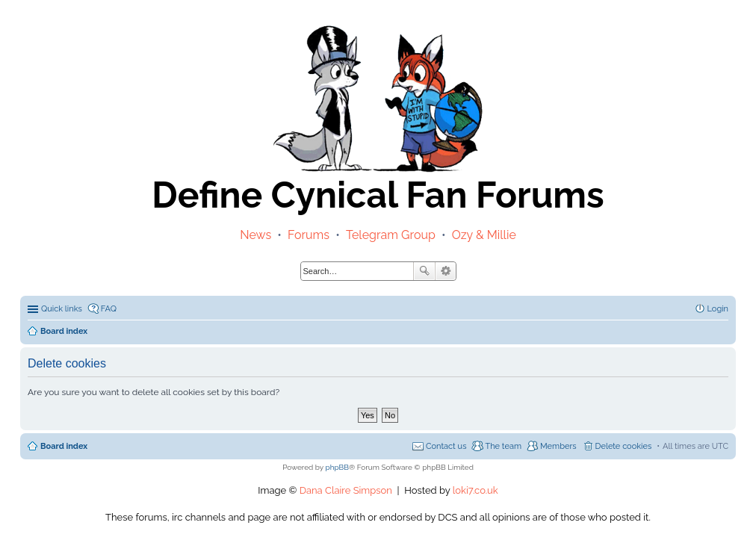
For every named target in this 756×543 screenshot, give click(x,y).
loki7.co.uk (475, 490)
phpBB (337, 467)
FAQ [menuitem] (109, 309)
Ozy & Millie (484, 235)
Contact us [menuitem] (446, 446)
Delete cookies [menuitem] (624, 446)
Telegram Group (391, 235)
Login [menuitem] (718, 309)
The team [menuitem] (503, 446)
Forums (309, 235)
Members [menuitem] (558, 446)
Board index (64, 446)
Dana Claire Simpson (346, 490)
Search (424, 271)
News (255, 235)
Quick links (62, 309)
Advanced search (446, 271)
